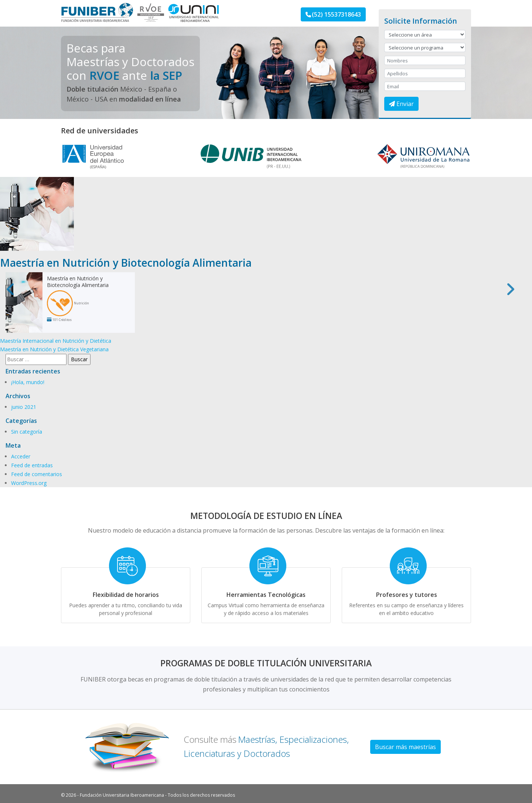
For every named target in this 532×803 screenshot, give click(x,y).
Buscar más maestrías (405, 747)
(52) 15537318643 (333, 14)
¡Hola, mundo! (28, 382)
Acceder (21, 456)
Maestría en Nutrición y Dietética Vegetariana (54, 349)
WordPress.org (29, 483)
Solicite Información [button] (421, 21)
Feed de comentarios (37, 474)
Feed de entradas (32, 465)
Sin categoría (27, 432)
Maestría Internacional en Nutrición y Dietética (56, 341)
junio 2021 (24, 407)
